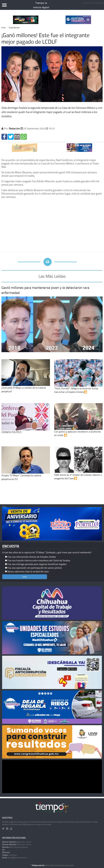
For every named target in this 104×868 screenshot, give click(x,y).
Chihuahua (9, 855)
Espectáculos (14, 27)
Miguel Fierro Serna (17, 842)
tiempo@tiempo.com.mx (14, 858)
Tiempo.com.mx (38, 865)
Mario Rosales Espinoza (15, 847)
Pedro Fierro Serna (17, 844)
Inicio (4, 27)
